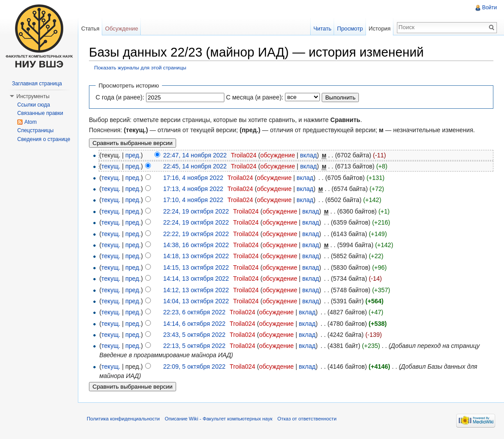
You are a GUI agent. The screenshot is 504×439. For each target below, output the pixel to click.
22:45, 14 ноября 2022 (195, 166)
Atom (31, 122)
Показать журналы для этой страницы (140, 67)
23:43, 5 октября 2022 (194, 335)
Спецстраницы (35, 130)
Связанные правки (40, 113)
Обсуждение (121, 29)
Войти (489, 8)
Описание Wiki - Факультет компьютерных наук (218, 419)
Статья (90, 29)
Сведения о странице (44, 139)
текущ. (111, 166)
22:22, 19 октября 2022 (196, 234)
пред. (133, 155)
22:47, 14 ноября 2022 (195, 155)
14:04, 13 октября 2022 (196, 301)
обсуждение (277, 155)
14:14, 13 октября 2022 (196, 279)
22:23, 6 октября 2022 (194, 312)
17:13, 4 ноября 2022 (193, 189)
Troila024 (244, 155)
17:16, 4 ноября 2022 (193, 178)
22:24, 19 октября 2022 (196, 211)
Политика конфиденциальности (123, 419)
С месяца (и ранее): (255, 97)
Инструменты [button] (33, 96)
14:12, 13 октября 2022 (196, 290)
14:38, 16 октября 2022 (196, 245)
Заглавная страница (37, 84)
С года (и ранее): (120, 97)
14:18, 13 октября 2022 (196, 256)
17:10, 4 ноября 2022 (193, 200)
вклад (308, 155)
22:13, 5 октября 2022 (194, 346)
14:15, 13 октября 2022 (196, 267)
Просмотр (350, 29)
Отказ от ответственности (307, 419)
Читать (322, 29)
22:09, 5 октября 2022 (194, 366)
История (380, 29)
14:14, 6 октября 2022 (194, 324)
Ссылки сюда (34, 105)
